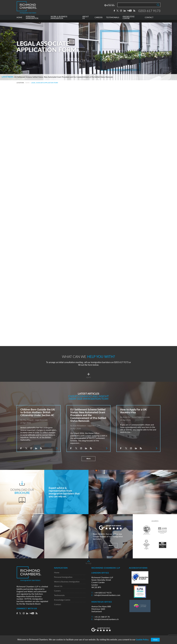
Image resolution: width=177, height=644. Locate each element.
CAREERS (99, 20)
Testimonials (59, 595)
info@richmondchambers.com (106, 595)
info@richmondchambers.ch (105, 619)
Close (155, 640)
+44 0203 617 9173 (101, 593)
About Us (58, 586)
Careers (57, 591)
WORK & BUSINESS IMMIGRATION (59, 20)
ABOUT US (86, 20)
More (88, 459)
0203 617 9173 (149, 12)
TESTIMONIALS (113, 20)
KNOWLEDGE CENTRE (129, 20)
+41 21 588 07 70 (101, 617)
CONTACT (149, 20)
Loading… (85, 213)
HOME (19, 20)
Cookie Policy (142, 640)
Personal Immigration (63, 577)
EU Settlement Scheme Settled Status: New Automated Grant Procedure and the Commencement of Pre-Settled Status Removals (64, 77)
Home (27, 83)
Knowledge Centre (62, 600)
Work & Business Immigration (67, 582)
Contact (58, 604)
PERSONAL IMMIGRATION (32, 20)
